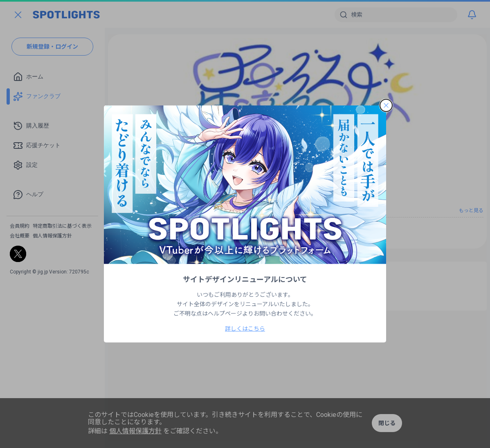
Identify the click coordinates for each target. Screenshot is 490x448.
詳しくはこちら (245, 329)
